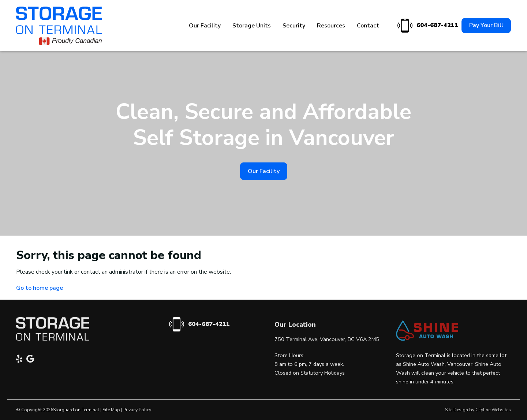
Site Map (111, 410)
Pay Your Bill (486, 25)
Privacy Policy (137, 410)
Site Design (457, 410)
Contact (368, 26)
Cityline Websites (493, 410)
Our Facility (205, 26)
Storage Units (252, 26)
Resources (331, 26)
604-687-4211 (427, 26)
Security (294, 26)
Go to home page (40, 288)
